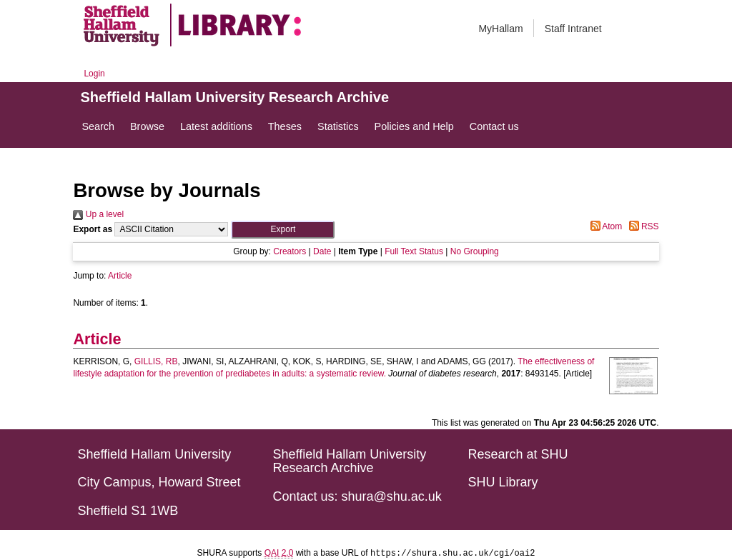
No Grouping (475, 251)
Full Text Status (414, 251)
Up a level (98, 214)
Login (94, 74)
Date (322, 251)
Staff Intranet (573, 29)
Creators (290, 251)
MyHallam (500, 29)
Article (120, 276)
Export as (93, 229)
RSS (642, 226)
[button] (283, 230)
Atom (604, 226)
